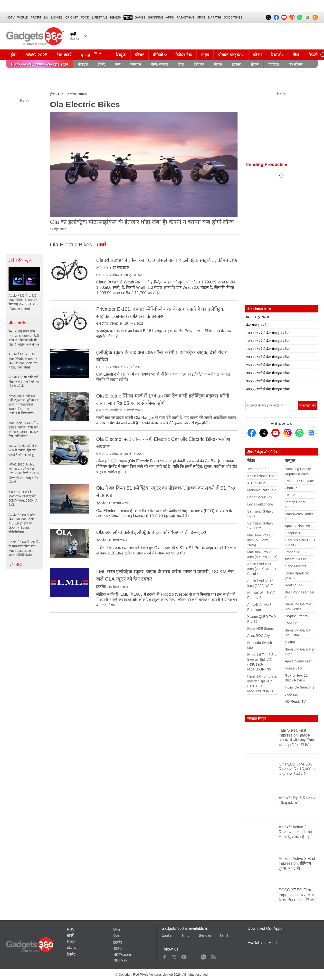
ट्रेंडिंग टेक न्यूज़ (20, 260)
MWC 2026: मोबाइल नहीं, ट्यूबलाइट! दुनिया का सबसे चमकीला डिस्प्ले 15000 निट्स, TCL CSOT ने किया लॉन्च (23, 404)
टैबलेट (101, 64)
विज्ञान (218, 64)
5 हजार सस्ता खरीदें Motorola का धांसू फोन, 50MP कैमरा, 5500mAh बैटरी (24, 498)
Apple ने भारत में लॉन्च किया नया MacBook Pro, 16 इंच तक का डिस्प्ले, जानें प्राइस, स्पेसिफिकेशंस (22, 523)
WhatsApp (204, 956)
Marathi (214, 18)
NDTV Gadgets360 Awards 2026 (39, 64)
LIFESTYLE (100, 18)
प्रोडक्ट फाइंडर (229, 55)
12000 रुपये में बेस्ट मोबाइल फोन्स (268, 341)
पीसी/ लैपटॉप (159, 64)
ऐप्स (118, 64)
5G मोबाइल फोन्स (257, 317)
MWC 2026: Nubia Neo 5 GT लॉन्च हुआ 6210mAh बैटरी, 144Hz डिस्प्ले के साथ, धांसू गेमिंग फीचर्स (24, 473)
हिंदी (46, 18)
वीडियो (158, 55)
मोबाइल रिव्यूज (257, 718)
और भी (16, 565)
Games (140, 18)
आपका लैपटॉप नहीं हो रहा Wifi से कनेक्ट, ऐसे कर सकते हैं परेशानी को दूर (23, 450)
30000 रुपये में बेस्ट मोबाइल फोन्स (268, 373)
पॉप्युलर (290, 461)
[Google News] (311, 433)
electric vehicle (109, 275)
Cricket (72, 18)
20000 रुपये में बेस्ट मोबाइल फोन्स (268, 357)
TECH (128, 18)
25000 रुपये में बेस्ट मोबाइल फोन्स (268, 365)
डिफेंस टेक (184, 55)
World (23, 18)
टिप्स (181, 64)
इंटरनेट (236, 64)
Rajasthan (185, 18)
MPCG (201, 18)
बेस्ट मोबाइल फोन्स (258, 325)
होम (13, 55)
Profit (36, 18)
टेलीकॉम (199, 64)
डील (296, 55)
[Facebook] (252, 433)
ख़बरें (70, 935)
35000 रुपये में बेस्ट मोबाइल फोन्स (268, 381)
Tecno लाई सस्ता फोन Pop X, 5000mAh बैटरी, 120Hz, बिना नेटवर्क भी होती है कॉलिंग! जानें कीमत (24, 338)
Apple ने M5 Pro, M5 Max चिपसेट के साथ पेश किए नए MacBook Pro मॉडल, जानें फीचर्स (23, 361)
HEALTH (116, 18)
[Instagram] (287, 433)
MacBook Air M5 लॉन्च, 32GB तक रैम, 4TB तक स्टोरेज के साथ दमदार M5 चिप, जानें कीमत (24, 430)
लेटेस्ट (251, 461)
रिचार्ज (276, 55)
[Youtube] (276, 433)
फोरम (257, 55)
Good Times (233, 18)
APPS (170, 18)
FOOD (85, 18)
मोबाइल (83, 64)
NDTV (11, 18)
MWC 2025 (36, 55)
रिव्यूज (121, 55)
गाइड (205, 55)
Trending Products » (266, 165)
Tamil (224, 935)
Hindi (186, 935)
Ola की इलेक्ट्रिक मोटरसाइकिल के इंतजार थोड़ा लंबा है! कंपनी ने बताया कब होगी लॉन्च (142, 222)
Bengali (205, 935)
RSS (71, 929)
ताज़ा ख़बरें (17, 322)
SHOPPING (156, 18)
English (167, 935)
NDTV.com (122, 955)
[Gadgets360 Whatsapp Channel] (299, 433)
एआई (92, 54)
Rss (213, 956)
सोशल (255, 64)
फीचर (139, 55)
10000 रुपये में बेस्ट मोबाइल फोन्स (268, 333)
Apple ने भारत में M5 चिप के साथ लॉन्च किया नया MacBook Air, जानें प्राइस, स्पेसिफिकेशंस (24, 548)
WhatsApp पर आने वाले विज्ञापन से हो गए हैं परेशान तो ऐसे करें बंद (24, 382)
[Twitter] (264, 433)
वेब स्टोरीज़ (296, 64)
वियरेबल (274, 64)
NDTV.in (120, 960)
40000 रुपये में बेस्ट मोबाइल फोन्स (268, 389)
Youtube (184, 956)
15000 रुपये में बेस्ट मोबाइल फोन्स (268, 349)
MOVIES (57, 18)
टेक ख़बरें (64, 55)
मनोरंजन (136, 64)
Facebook (165, 956)
